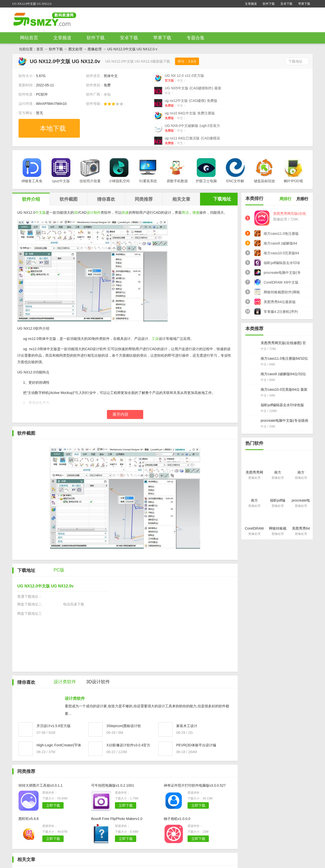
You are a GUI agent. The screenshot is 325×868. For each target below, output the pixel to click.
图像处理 (95, 49)
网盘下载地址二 (30, 604)
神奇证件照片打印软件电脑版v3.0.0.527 (195, 785)
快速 (125, 212)
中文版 (41, 212)
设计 (90, 212)
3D (76, 212)
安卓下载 (286, 4)
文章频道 (251, 4)
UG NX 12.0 (184, 76)
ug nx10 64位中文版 (190, 113)
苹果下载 (304, 4)
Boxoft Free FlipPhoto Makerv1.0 (117, 819)
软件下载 (269, 4)
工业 (155, 339)
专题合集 (196, 38)
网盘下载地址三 (30, 613)
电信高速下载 (74, 604)
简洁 (185, 212)
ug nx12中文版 (191, 101)
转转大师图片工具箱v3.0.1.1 (41, 785)
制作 (97, 212)
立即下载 (53, 805)
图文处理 (75, 49)
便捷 (196, 212)
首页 (40, 49)
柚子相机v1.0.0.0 (177, 819)
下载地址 (295, 61)
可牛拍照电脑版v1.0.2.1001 (113, 785)
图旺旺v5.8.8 (29, 819)
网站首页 (29, 38)
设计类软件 (75, 698)
